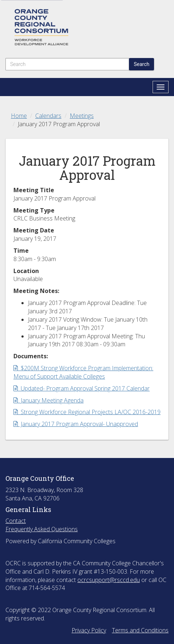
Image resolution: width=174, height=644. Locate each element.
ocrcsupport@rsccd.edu (109, 580)
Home (19, 116)
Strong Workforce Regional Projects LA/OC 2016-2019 (87, 412)
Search (141, 64)
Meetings (82, 116)
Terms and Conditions (140, 630)
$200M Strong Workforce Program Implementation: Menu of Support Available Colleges (83, 372)
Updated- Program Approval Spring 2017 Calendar (82, 388)
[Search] (67, 64)
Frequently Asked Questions (42, 529)
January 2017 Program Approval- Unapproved (76, 424)
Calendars (48, 116)
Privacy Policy (89, 630)
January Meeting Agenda (48, 400)
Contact (16, 521)
